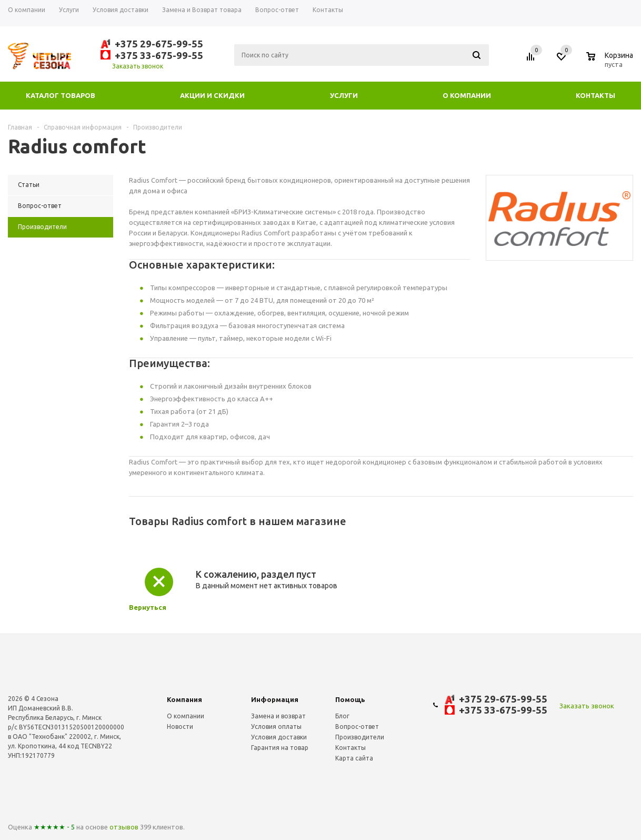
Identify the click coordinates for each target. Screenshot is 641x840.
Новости (180, 727)
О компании (467, 95)
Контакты (595, 95)
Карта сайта (354, 758)
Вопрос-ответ (357, 727)
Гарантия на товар (280, 748)
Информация (275, 699)
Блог (342, 716)
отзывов (124, 827)
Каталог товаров (61, 95)
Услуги (344, 95)
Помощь (350, 699)
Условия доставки (279, 737)
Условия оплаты (276, 727)
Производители (360, 737)
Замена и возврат (278, 716)
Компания (184, 699)
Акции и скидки (212, 95)
